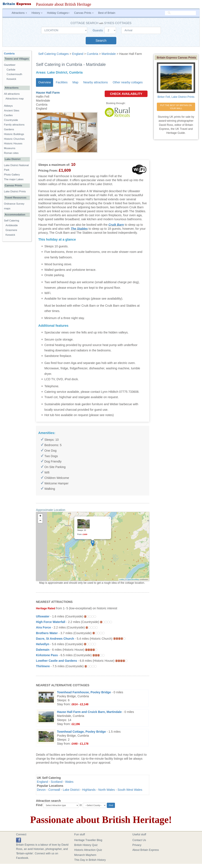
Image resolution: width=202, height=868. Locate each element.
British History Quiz (86, 845)
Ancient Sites (12, 111)
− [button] (40, 521)
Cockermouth (14, 74)
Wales (69, 782)
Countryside (11, 120)
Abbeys (8, 106)
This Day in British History (90, 860)
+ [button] (40, 516)
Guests (98, 30)
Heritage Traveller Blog (88, 840)
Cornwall (54, 790)
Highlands (89, 790)
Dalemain (43, 650)
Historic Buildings (14, 134)
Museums (10, 148)
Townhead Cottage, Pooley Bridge (81, 732)
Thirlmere (43, 666)
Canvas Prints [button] (84, 13)
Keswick (11, 79)
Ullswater (43, 616)
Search (101, 41)
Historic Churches (14, 139)
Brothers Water (47, 633)
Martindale (109, 54)
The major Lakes (14, 179)
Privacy (137, 845)
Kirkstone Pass (47, 655)
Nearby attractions (96, 82)
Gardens (9, 129)
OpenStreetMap (133, 579)
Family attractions (14, 125)
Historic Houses (13, 144)
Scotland (57, 782)
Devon (41, 790)
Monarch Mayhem (85, 855)
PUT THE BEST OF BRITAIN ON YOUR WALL (176, 107)
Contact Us (139, 840)
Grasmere (11, 230)
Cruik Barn (116, 225)
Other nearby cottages (128, 82)
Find (39, 805)
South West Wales (130, 790)
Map (75, 82)
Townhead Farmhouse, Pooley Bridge (84, 692)
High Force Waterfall (51, 622)
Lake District (71, 790)
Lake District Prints (15, 191)
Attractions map (15, 99)
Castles (8, 115)
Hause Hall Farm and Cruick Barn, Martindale (89, 712)
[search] (180, 13)
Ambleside (12, 225)
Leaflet (122, 579)
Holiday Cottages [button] (58, 13)
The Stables (79, 229)
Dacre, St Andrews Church (55, 639)
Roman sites (11, 153)
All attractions (12, 94)
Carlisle (11, 70)
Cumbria (93, 54)
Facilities (62, 82)
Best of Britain (107, 13)
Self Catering (12, 221)
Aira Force (43, 627)
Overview (45, 82)
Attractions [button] (19, 13)
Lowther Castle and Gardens (56, 661)
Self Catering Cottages (53, 54)
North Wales (107, 790)
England (78, 54)
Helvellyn (43, 644)
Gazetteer (10, 65)
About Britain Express (146, 850)
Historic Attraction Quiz (88, 850)
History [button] (37, 13)
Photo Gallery (12, 175)
